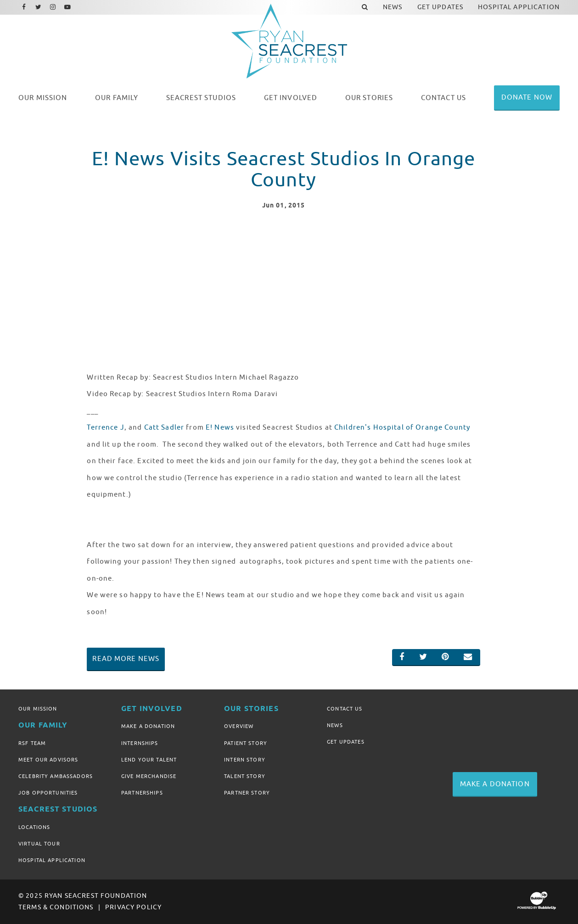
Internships (140, 743)
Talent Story (245, 776)
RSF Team (32, 743)
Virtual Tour (39, 844)
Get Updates (346, 742)
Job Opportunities (48, 793)
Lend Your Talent (149, 760)
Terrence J (105, 427)
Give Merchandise (149, 776)
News (335, 725)
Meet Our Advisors (48, 760)
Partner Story (247, 793)
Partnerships (142, 793)
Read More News (126, 659)
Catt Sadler (164, 427)
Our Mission (38, 709)
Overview (239, 726)
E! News (220, 427)
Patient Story (246, 743)
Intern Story (245, 760)
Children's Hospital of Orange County (402, 427)
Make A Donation (148, 726)
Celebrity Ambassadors (56, 776)
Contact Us (345, 709)
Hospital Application (52, 860)
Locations (34, 827)
